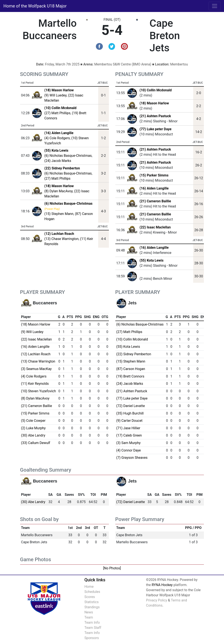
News (89, 612)
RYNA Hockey (162, 585)
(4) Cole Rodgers (57, 138)
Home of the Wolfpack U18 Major (35, 6)
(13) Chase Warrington (61, 239)
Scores (90, 597)
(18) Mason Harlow (154, 103)
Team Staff (93, 628)
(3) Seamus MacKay (36, 369)
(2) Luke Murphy (33, 428)
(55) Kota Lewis (151, 260)
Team (89, 617)
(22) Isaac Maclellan (155, 227)
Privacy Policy (157, 600)
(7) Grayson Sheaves (132, 458)
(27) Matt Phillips (57, 113)
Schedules (92, 592)
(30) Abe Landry (33, 435)
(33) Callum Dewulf (36, 443)
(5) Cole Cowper (33, 421)
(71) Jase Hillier (128, 428)
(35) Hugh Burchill (130, 413)
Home (89, 587)
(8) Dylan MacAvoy (58, 191)
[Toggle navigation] (215, 6)
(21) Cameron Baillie (155, 201)
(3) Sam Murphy (128, 443)
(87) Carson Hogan (131, 369)
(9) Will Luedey (55, 95)
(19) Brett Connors (130, 376)
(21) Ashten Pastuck (155, 116)
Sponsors (92, 638)
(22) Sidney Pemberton (134, 354)
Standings (92, 607)
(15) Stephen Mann (59, 214)
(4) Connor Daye (128, 450)
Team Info (92, 623)
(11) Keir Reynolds (35, 384)
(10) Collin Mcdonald (156, 90)
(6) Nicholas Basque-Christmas (68, 156)
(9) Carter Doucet (129, 421)
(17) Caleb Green (129, 435)
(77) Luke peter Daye (155, 129)
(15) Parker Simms (154, 175)
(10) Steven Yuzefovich (38, 391)
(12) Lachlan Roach (36, 354)
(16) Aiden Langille (154, 188)
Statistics (91, 602)
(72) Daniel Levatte (131, 406)
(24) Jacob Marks (58, 161)
